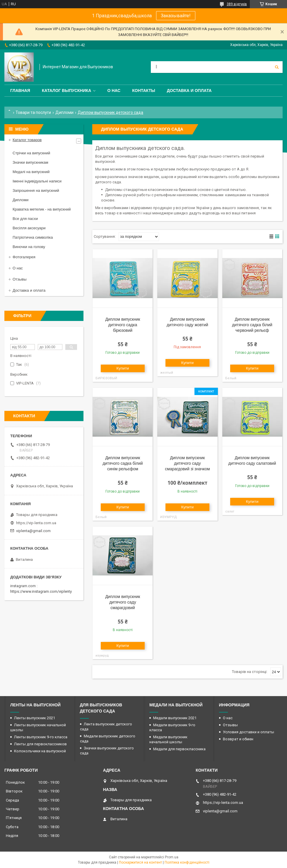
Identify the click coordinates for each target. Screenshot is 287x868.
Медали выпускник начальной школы (168, 739)
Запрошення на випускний (36, 190)
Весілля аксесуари (29, 228)
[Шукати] (277, 67)
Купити (123, 368)
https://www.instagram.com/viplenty (41, 591)
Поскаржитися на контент (140, 862)
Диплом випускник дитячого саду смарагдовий (123, 602)
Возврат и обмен (238, 739)
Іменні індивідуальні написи (37, 181)
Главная (20, 90)
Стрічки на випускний (31, 153)
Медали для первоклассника (179, 749)
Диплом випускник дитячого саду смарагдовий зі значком (187, 463)
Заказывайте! (176, 16)
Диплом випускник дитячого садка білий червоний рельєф (252, 325)
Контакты (143, 90)
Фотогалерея (24, 257)
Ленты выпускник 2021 (35, 718)
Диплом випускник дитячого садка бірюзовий (123, 325)
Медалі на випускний (31, 172)
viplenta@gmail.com (33, 531)
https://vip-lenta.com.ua (36, 523)
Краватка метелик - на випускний (42, 209)
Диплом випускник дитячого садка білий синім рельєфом (123, 463)
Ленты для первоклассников (40, 744)
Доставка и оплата (189, 90)
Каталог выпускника (67, 90)
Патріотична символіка (33, 237)
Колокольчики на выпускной (40, 751)
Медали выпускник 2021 (175, 718)
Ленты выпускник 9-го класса (41, 737)
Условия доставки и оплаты (248, 732)
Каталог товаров (27, 140)
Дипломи (64, 112)
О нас (114, 90)
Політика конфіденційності (187, 862)
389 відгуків (237, 4)
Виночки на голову (29, 247)
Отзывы (20, 279)
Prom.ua (172, 857)
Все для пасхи (25, 219)
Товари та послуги (33, 112)
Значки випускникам (30, 162)
